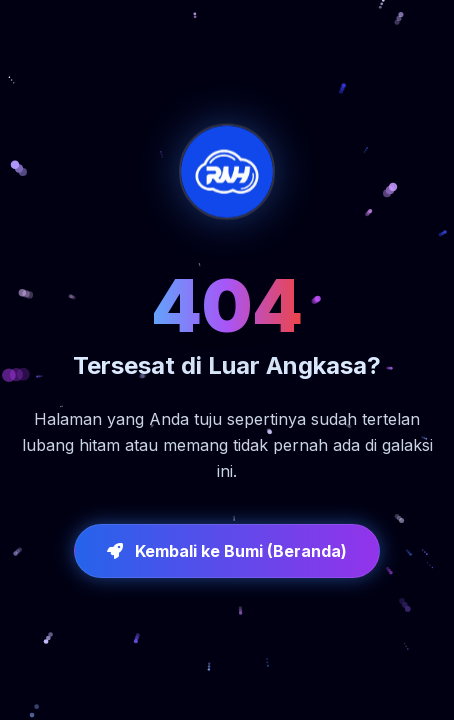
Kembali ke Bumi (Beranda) (227, 551)
